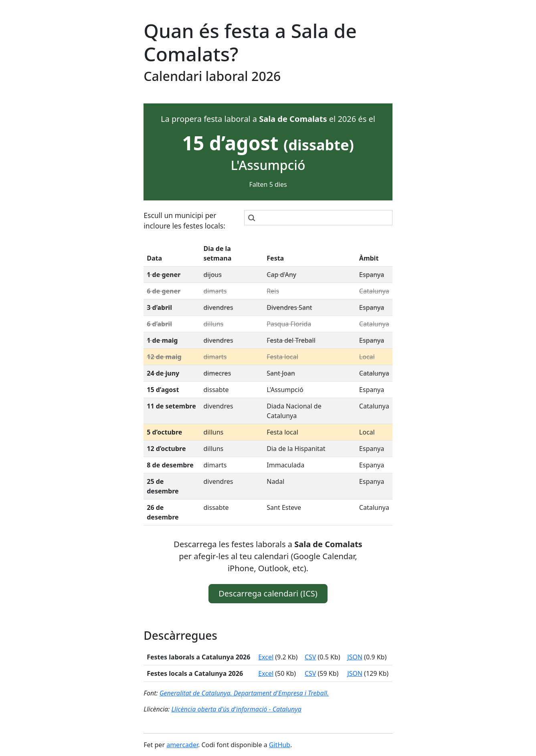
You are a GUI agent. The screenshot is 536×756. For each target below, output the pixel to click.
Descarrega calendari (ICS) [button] (268, 593)
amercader (182, 745)
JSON (355, 657)
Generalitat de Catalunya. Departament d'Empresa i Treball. (244, 693)
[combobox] (318, 218)
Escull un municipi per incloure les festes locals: (184, 220)
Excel (266, 657)
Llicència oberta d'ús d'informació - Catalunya (236, 709)
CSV (310, 657)
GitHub (280, 745)
